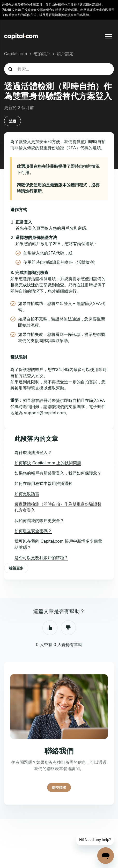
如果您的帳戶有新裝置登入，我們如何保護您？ (58, 473)
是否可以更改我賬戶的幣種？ (41, 558)
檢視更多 (16, 568)
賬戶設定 (65, 54)
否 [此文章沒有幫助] (68, 628)
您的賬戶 (42, 54)
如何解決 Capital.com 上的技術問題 (48, 463)
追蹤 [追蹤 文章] (13, 121)
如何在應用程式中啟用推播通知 (43, 483)
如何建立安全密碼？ (33, 531)
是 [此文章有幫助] (50, 628)
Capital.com (16, 54)
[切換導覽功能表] (108, 36)
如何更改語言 (27, 494)
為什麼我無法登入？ (33, 452)
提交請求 (59, 787)
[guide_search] (59, 69)
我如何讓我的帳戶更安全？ (39, 520)
